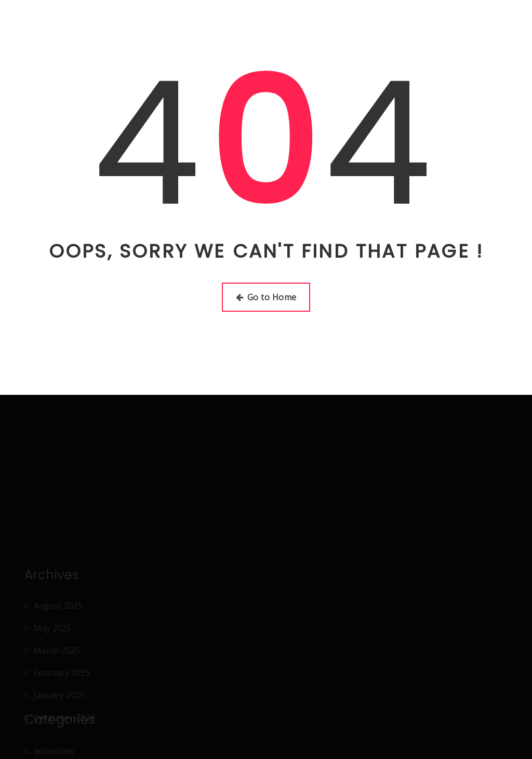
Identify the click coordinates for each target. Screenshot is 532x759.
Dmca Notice (357, 23)
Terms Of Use (497, 23)
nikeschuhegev (67, 17)
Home (189, 23)
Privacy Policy (426, 23)
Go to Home (266, 297)
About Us (237, 23)
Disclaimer (294, 23)
